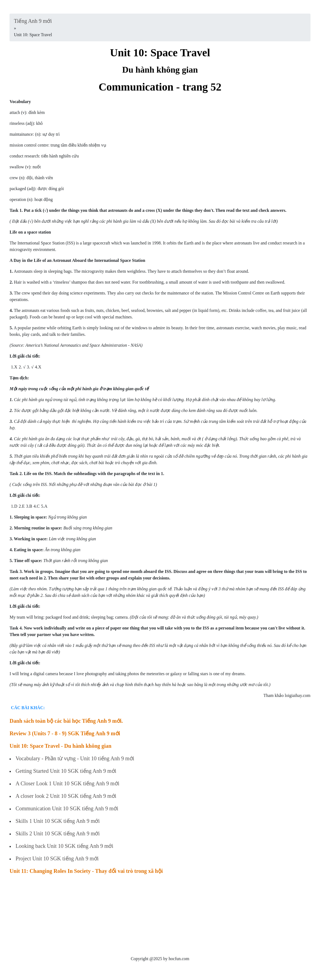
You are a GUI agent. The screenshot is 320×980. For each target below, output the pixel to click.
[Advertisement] (160, 917)
